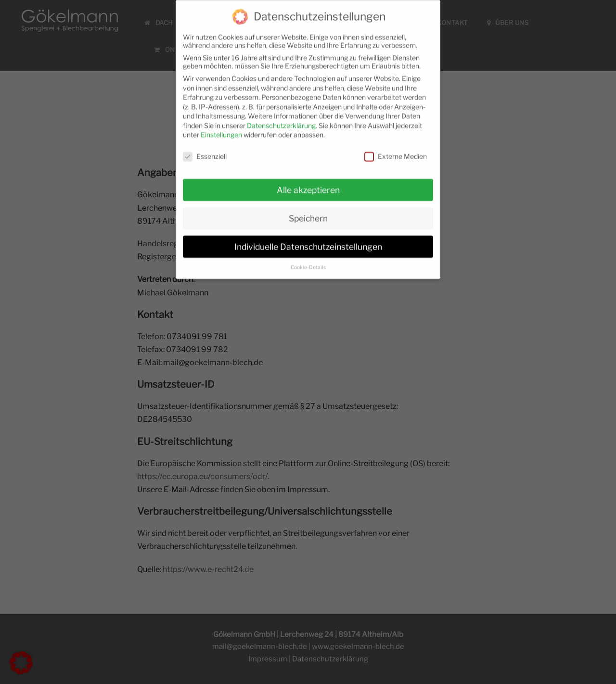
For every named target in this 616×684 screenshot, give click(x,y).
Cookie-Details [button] (308, 261)
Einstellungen (221, 129)
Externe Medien (396, 151)
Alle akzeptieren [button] (308, 184)
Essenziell (205, 151)
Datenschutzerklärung (281, 120)
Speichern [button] (308, 212)
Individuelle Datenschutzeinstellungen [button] (308, 241)
